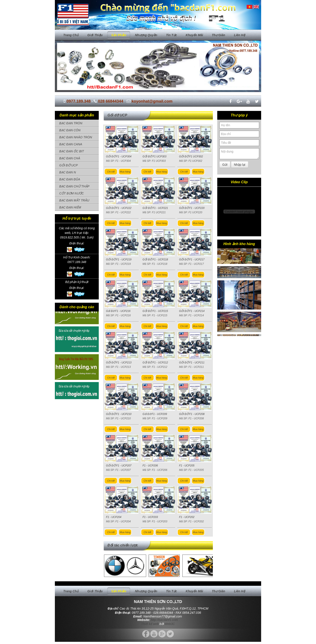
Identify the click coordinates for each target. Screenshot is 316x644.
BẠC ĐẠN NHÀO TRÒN (76, 137)
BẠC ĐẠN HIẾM (70, 207)
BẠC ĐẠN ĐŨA (70, 179)
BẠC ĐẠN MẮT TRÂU (74, 200)
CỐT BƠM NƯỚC (72, 193)
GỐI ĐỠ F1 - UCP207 (119, 466)
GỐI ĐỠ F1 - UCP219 (119, 260)
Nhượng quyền (146, 35)
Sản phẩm (119, 35)
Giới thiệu (95, 35)
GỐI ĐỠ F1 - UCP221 (155, 208)
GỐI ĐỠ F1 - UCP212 (155, 363)
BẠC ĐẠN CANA (71, 144)
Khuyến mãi (194, 35)
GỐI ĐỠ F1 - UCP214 (192, 311)
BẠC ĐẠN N (68, 172)
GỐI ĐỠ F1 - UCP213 (119, 363)
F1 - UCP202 (187, 517)
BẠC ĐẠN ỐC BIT (72, 151)
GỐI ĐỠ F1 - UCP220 (192, 208)
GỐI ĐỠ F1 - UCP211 (192, 363)
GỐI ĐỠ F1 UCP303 (155, 157)
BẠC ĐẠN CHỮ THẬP (74, 186)
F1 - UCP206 (150, 466)
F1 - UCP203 (150, 517)
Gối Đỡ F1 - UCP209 (155, 414)
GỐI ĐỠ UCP (68, 165)
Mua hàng (125, 172)
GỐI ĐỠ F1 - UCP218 (155, 260)
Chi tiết (111, 172)
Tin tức (171, 35)
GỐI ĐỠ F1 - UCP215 (155, 311)
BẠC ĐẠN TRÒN (71, 123)
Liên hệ (240, 35)
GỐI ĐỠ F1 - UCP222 (119, 208)
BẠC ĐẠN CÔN (70, 130)
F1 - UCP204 (114, 517)
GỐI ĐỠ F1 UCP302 (191, 157)
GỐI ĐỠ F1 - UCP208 (192, 414)
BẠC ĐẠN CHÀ (70, 158)
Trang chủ (71, 35)
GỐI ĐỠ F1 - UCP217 (192, 260)
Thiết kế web (150, 624)
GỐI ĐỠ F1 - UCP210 (119, 414)
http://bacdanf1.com (164, 620)
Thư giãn (218, 35)
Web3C (170, 624)
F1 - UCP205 (187, 466)
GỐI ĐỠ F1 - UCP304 (119, 157)
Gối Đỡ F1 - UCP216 (118, 311)
